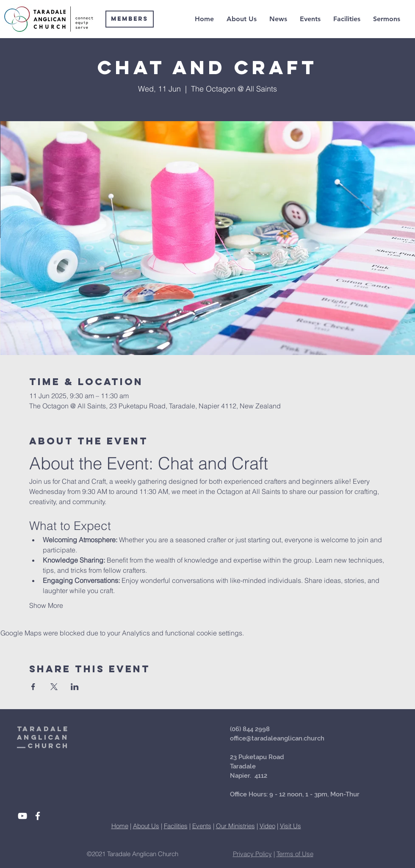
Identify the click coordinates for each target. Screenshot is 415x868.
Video (267, 826)
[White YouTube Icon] (22, 816)
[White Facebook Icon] (38, 816)
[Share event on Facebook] (33, 687)
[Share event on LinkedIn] (75, 687)
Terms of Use (295, 854)
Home (120, 826)
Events (202, 826)
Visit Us (290, 826)
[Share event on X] (54, 687)
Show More (46, 605)
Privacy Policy (252, 854)
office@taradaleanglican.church (277, 738)
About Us (146, 826)
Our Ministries (235, 826)
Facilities (176, 826)
